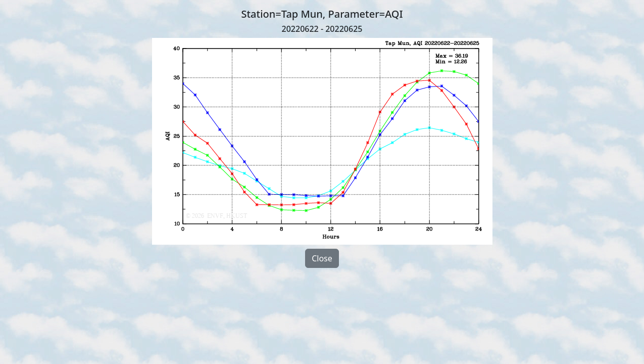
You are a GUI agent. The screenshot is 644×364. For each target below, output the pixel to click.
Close (322, 258)
